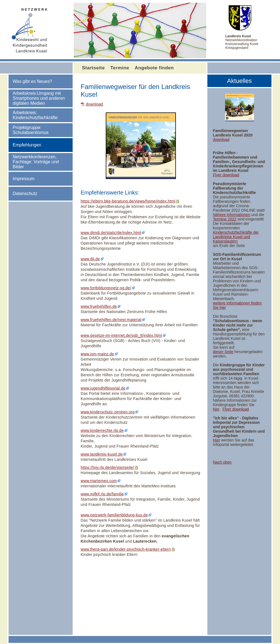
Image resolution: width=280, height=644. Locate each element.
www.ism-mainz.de (97, 354)
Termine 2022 (225, 219)
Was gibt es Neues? (32, 81)
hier (216, 409)
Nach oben (222, 462)
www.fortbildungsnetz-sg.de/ (106, 288)
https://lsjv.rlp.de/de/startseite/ (107, 467)
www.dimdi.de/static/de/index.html (111, 233)
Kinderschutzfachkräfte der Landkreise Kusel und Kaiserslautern (236, 237)
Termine (120, 68)
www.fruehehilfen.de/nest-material (111, 320)
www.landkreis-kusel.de (102, 454)
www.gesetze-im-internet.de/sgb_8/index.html (121, 335)
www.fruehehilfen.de (99, 306)
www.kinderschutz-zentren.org (108, 412)
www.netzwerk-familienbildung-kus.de (114, 515)
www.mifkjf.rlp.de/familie (102, 494)
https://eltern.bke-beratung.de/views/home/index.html (128, 201)
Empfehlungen (27, 145)
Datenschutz (25, 194)
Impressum (24, 179)
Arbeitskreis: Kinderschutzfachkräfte (35, 115)
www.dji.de (90, 259)
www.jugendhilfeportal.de (103, 388)
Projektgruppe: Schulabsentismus (31, 130)
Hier (216, 440)
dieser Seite (223, 352)
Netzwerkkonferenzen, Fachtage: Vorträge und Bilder (36, 162)
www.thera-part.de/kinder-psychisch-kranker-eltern (126, 549)
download (94, 104)
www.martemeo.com (99, 481)
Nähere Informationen (232, 215)
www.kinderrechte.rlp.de (102, 430)
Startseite (93, 68)
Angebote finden (154, 68)
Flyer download (226, 175)
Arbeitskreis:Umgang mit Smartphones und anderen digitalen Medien (39, 98)
